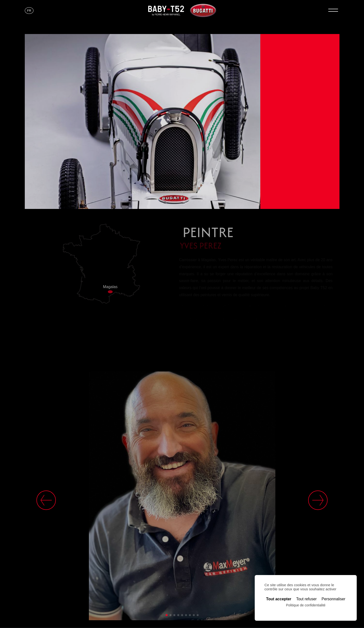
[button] (167, 615)
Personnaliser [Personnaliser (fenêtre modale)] (333, 599)
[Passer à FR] (29, 11)
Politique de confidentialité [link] (306, 605)
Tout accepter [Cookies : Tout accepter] (279, 599)
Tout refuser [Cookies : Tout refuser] (306, 599)
